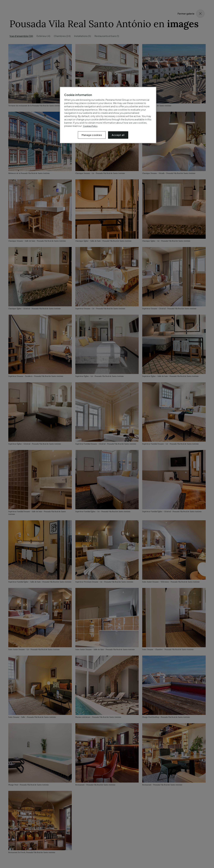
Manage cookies (92, 135)
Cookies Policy (90, 126)
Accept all (118, 135)
